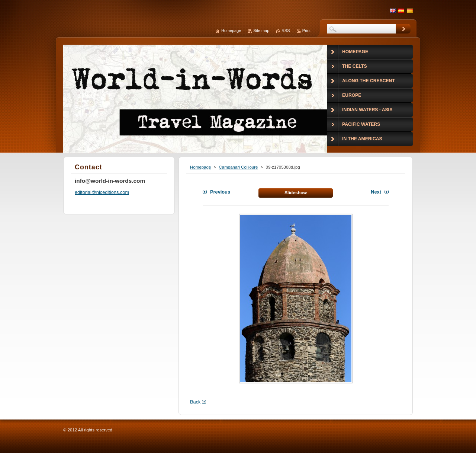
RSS (286, 31)
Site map (261, 31)
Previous (220, 192)
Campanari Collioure (238, 167)
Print (306, 31)
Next (376, 192)
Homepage (200, 167)
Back (195, 402)
